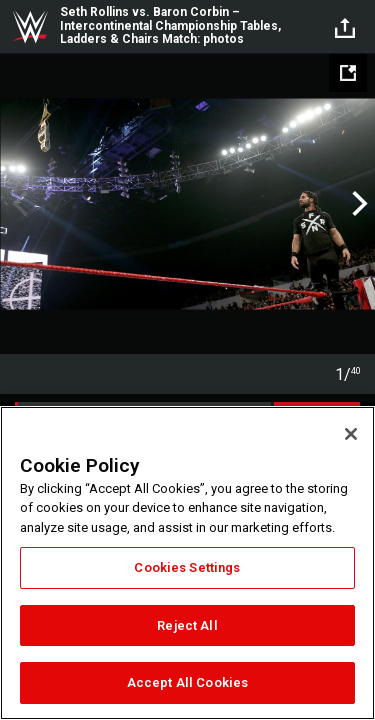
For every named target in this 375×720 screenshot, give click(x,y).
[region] (187, 563)
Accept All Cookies (187, 682)
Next (357, 204)
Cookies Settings (187, 567)
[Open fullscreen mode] (348, 73)
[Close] (351, 434)
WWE (30, 27)
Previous (17, 204)
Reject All (187, 625)
